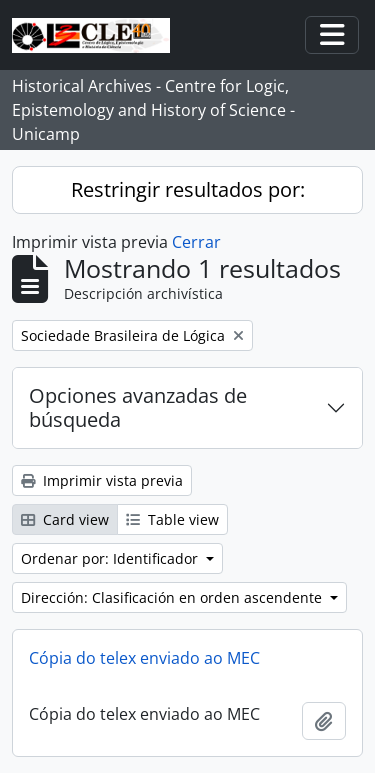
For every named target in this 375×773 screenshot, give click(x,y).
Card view (65, 519)
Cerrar (196, 242)
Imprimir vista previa (102, 480)
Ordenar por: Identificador (111, 558)
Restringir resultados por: (188, 189)
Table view (172, 519)
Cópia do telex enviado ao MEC (144, 658)
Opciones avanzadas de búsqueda (138, 407)
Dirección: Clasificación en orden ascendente (173, 597)
